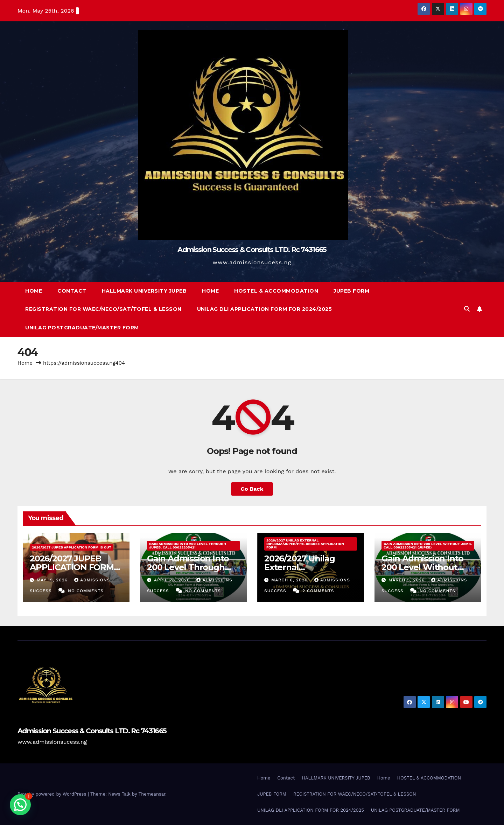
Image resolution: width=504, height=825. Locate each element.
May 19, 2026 (53, 580)
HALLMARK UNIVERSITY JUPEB (144, 291)
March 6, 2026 (290, 580)
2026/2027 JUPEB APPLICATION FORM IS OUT (72, 547)
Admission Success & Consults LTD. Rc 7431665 (252, 250)
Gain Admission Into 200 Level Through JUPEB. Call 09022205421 (188, 546)
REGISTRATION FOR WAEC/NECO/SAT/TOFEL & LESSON (103, 309)
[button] (467, 309)
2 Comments (318, 591)
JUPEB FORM (351, 291)
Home (34, 291)
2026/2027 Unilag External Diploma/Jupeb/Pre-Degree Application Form (305, 544)
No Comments (86, 591)
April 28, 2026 (173, 580)
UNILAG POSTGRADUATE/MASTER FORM (82, 328)
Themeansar (152, 794)
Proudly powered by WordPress (53, 794)
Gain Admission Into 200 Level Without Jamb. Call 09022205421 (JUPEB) (428, 546)
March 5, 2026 (407, 580)
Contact (72, 291)
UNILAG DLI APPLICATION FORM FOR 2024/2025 (265, 309)
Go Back (252, 489)
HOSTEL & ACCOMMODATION (276, 291)
